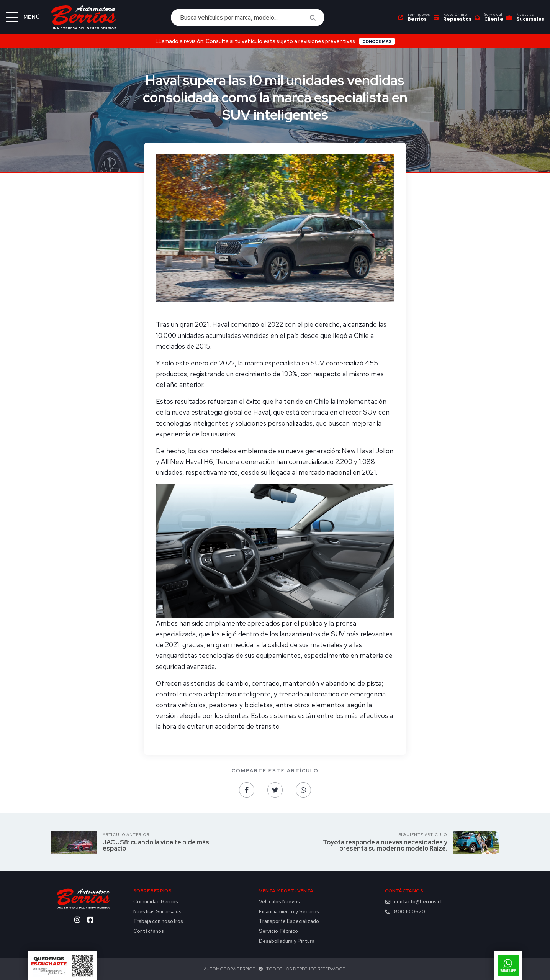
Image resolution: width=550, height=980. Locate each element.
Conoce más (377, 41)
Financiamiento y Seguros (289, 912)
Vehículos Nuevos (279, 902)
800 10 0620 (405, 912)
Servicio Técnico (278, 931)
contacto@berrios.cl (413, 902)
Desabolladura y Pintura (287, 941)
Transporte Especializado (289, 921)
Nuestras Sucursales (157, 912)
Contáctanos (149, 931)
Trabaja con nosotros (158, 921)
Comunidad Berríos (156, 902)
